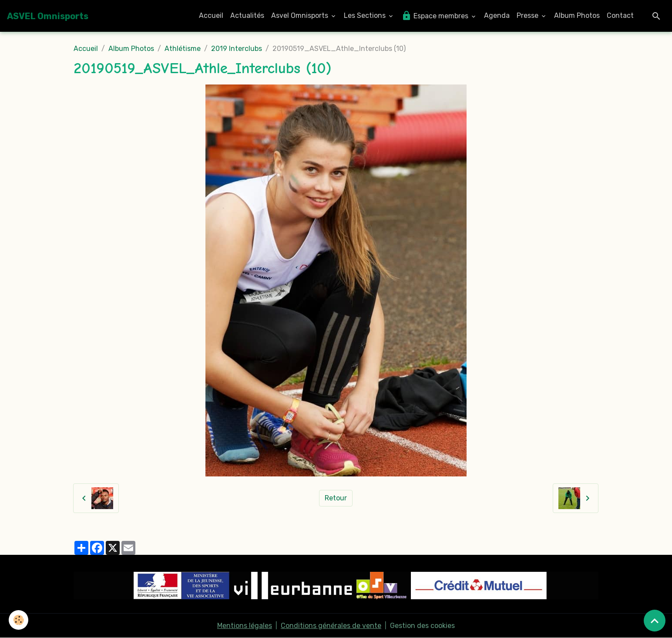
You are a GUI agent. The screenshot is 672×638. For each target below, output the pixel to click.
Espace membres (436, 16)
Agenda (497, 15)
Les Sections (366, 15)
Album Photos (577, 15)
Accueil (211, 15)
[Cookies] (18, 620)
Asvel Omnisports (301, 15)
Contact (620, 15)
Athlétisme (183, 49)
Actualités (247, 15)
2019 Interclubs (237, 49)
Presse (528, 15)
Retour (336, 498)
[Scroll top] (655, 621)
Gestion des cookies (422, 626)
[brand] (48, 16)
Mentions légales (245, 626)
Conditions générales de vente (331, 626)
